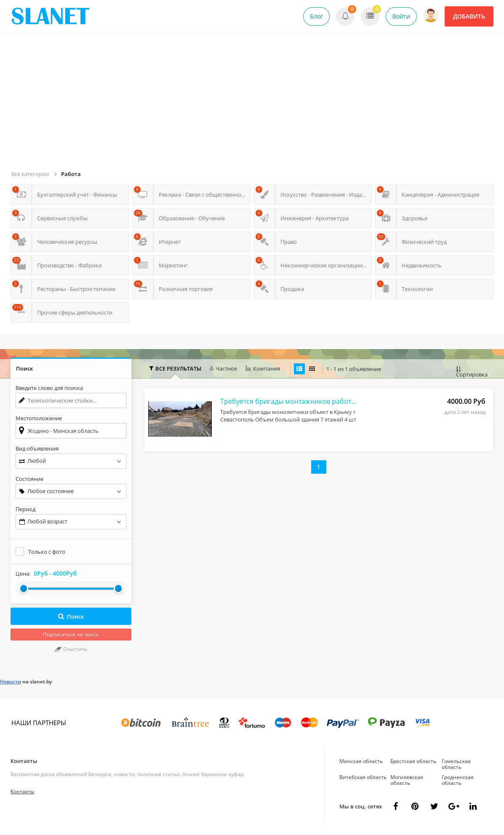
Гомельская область (456, 764)
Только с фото (47, 552)
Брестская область (413, 761)
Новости (11, 682)
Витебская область (363, 777)
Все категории (30, 174)
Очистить (71, 649)
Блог (316, 16)
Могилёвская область (407, 780)
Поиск (71, 616)
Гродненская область (458, 780)
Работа (71, 174)
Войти (401, 16)
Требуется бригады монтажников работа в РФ (289, 401)
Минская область (361, 761)
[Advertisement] (253, 105)
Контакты (24, 761)
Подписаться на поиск (71, 634)
